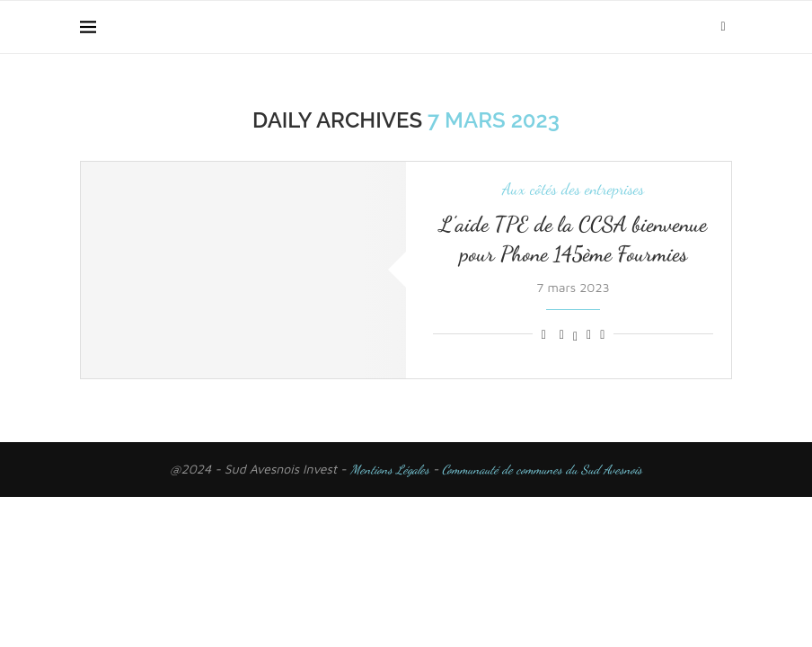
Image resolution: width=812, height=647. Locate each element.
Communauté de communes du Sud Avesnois (540, 470)
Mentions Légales (390, 470)
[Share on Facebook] (562, 335)
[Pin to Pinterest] (589, 335)
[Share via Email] (602, 335)
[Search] (723, 27)
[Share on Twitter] (575, 335)
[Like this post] (544, 335)
